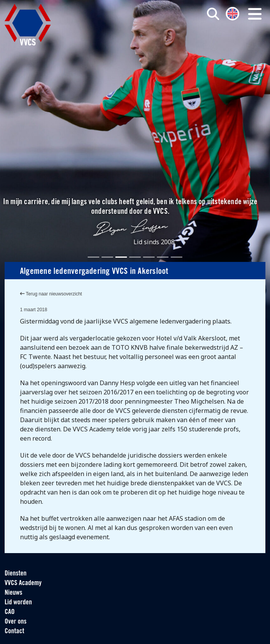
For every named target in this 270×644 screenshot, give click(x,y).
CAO (10, 612)
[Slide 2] (107, 257)
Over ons (16, 622)
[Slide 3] (121, 257)
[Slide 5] (149, 257)
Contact (14, 631)
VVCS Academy (23, 583)
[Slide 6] (163, 257)
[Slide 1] (93, 257)
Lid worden (18, 603)
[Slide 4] (135, 257)
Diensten (16, 574)
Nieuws (13, 593)
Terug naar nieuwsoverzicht (51, 294)
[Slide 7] (177, 257)
